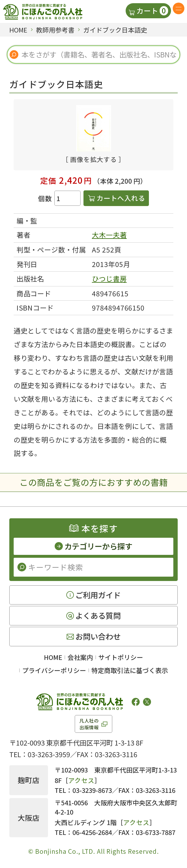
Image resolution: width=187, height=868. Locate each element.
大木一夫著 (109, 235)
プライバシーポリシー (54, 670)
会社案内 (80, 657)
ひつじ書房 (109, 279)
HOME (53, 657)
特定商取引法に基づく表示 (130, 670)
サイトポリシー (121, 657)
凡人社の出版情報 (89, 724)
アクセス (81, 780)
